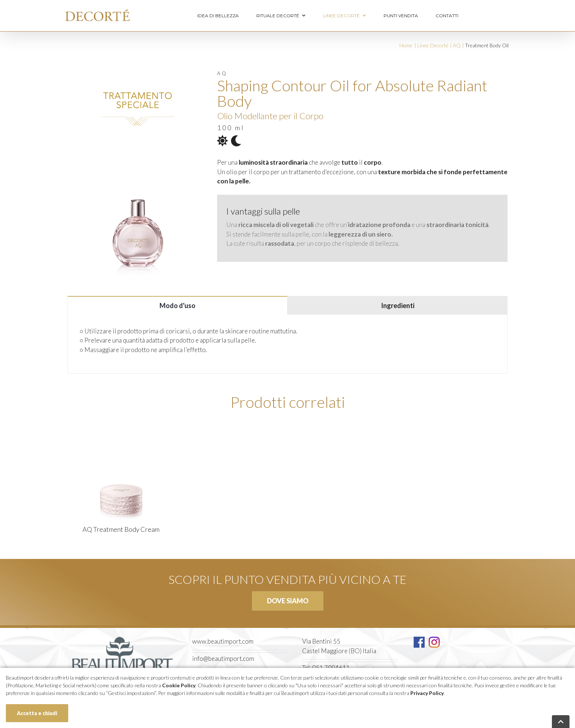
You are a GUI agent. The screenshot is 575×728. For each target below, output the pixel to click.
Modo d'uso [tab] (177, 306)
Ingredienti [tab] (398, 306)
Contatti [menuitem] (447, 16)
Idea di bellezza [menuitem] (218, 16)
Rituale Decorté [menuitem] (281, 16)
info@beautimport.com (223, 659)
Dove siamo (288, 601)
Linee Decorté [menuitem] (345, 16)
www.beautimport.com (223, 641)
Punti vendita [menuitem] (401, 16)
